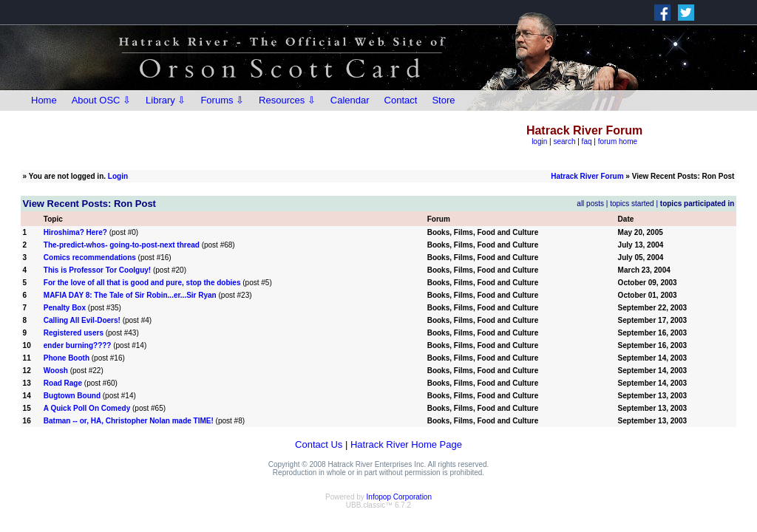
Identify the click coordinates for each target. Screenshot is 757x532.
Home (44, 100)
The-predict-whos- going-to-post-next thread (122, 245)
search (564, 141)
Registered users (74, 333)
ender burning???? (78, 345)
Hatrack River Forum (587, 176)
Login (118, 176)
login (539, 141)
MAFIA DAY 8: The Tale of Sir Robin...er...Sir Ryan (130, 295)
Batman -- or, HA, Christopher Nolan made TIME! (129, 421)
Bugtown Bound (72, 396)
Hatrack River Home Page (406, 444)
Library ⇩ (166, 100)
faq (587, 141)
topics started (632, 204)
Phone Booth (67, 358)
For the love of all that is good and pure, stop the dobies (142, 283)
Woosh (56, 371)
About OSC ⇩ (101, 100)
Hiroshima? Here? (75, 232)
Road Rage (63, 383)
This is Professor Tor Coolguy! (97, 270)
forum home (618, 141)
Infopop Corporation (399, 497)
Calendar (350, 100)
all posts (590, 204)
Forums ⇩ (222, 100)
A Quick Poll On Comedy (88, 408)
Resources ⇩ (287, 100)
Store (443, 100)
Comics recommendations (90, 258)
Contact (401, 100)
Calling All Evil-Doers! (82, 320)
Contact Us (319, 444)
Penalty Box (65, 308)
